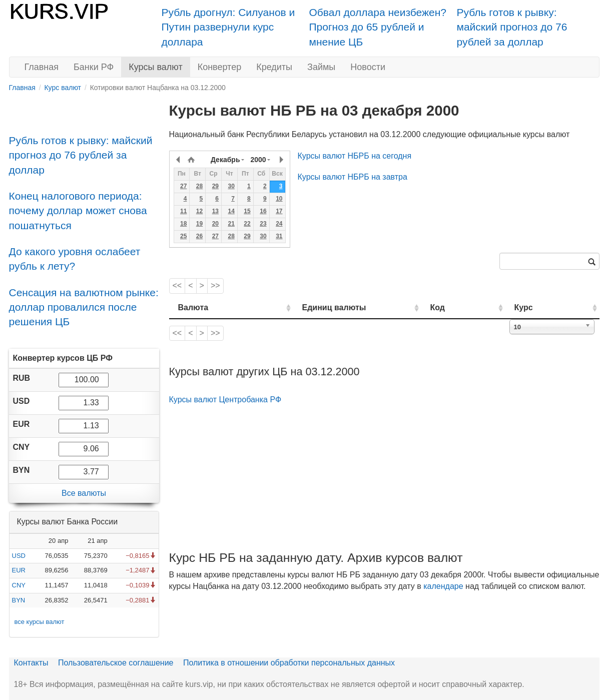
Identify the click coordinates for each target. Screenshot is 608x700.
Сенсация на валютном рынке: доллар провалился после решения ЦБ (84, 307)
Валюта (193, 307)
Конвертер (220, 67)
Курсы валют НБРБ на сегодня (355, 156)
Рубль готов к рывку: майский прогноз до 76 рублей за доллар (512, 27)
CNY (19, 585)
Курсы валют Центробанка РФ (225, 400)
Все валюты (84, 493)
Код (466, 307)
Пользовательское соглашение (116, 663)
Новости (368, 67)
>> (215, 285)
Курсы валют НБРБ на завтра (353, 177)
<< (177, 285)
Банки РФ (94, 67)
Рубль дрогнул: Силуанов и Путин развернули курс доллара (228, 27)
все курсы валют (40, 622)
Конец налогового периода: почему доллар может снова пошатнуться (78, 211)
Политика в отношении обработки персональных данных (289, 663)
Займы (321, 67)
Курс (539, 307)
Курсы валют (155, 67)
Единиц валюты (314, 307)
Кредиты (274, 67)
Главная (42, 67)
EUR (19, 570)
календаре (443, 586)
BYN (19, 600)
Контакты (31, 663)
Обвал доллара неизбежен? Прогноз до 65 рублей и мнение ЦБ (378, 27)
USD (19, 556)
